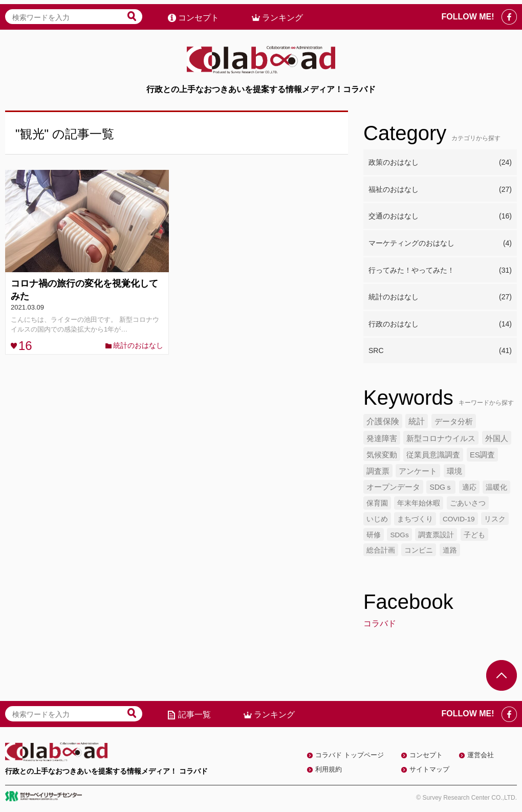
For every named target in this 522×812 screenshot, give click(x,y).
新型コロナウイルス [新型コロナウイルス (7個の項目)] (441, 438)
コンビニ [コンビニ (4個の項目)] (419, 550)
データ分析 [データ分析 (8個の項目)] (454, 421)
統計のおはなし (138, 345)
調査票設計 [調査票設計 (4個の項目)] (436, 535)
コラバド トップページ (350, 755)
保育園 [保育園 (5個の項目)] (377, 503)
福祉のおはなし (440, 190)
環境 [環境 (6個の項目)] (454, 471)
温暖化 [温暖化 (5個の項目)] (496, 487)
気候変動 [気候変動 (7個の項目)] (382, 455)
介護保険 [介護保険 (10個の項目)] (383, 421)
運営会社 (481, 755)
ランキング (282, 14)
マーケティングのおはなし (440, 244)
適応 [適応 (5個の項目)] (469, 487)
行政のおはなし (440, 324)
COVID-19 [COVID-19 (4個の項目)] (459, 519)
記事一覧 (194, 715)
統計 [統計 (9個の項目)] (417, 421)
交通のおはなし (440, 216)
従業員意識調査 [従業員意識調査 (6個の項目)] (433, 455)
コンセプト (199, 14)
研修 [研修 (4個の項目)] (374, 535)
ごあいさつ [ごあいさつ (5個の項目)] (468, 503)
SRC (440, 351)
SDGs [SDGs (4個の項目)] (399, 535)
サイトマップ (429, 769)
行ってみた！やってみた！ (440, 271)
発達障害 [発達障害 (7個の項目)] (382, 438)
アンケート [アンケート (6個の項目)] (418, 471)
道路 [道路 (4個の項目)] (450, 550)
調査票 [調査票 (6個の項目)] (378, 471)
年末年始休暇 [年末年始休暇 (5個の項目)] (419, 503)
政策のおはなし (440, 163)
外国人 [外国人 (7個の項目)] (497, 438)
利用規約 (329, 769)
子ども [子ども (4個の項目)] (474, 535)
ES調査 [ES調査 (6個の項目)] (483, 455)
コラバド (380, 623)
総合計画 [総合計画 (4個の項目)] (381, 550)
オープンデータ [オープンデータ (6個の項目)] (393, 487)
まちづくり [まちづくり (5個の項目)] (415, 519)
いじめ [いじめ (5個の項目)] (377, 519)
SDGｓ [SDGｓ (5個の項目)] (441, 487)
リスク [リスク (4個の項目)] (495, 519)
